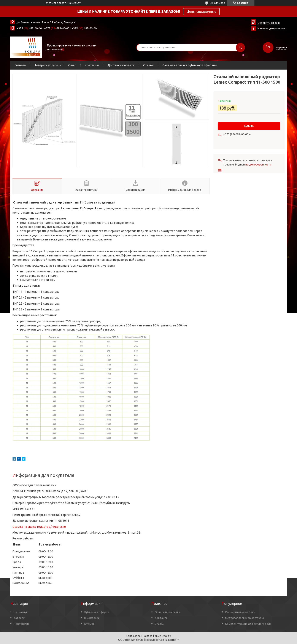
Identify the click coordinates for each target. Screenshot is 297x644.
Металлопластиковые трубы (244, 618)
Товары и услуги (46, 65)
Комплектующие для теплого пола (248, 624)
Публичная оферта (97, 612)
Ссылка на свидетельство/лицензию (39, 527)
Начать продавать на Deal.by (62, 3)
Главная (20, 65)
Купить (249, 126)
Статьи (148, 65)
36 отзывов (218, 3)
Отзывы (90, 624)
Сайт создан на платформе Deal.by (149, 636)
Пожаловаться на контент (162, 640)
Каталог (19, 618)
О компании (92, 618)
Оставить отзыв (269, 23)
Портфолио (22, 624)
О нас (72, 65)
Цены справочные (201, 11)
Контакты (92, 65)
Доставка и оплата (121, 65)
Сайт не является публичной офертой (190, 65)
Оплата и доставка (167, 612)
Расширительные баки (240, 612)
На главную (21, 612)
